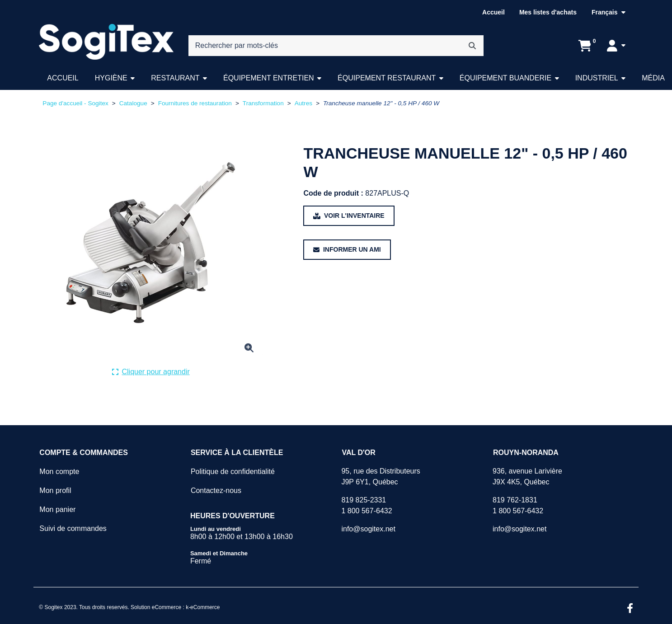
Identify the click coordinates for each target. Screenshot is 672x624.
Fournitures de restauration (195, 103)
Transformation (263, 103)
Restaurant (175, 78)
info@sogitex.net (368, 529)
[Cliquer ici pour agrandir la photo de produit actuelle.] (151, 372)
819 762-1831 (515, 500)
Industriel (597, 78)
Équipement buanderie (505, 78)
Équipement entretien (269, 78)
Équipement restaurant (387, 78)
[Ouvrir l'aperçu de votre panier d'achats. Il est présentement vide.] (585, 46)
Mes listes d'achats (548, 12)
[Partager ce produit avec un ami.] (347, 250)
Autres (303, 103)
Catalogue (133, 103)
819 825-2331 (364, 500)
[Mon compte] (616, 46)
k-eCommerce (203, 607)
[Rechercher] (472, 46)
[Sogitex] (106, 42)
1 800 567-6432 (367, 511)
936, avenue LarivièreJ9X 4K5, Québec (527, 476)
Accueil (493, 12)
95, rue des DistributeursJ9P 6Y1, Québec (381, 476)
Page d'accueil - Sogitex (75, 103)
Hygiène (111, 78)
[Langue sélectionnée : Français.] (609, 12)
